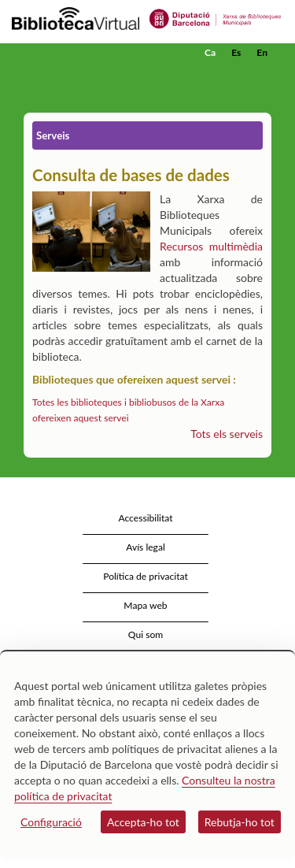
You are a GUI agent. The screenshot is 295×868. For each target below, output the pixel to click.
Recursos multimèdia (211, 246)
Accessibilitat (145, 518)
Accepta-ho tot (143, 822)
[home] (90, 53)
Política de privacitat (146, 576)
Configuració (51, 822)
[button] (262, 76)
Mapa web (145, 605)
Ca (210, 52)
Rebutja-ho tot (240, 822)
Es (236, 52)
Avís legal (146, 547)
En (262, 52)
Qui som (146, 634)
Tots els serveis (227, 434)
